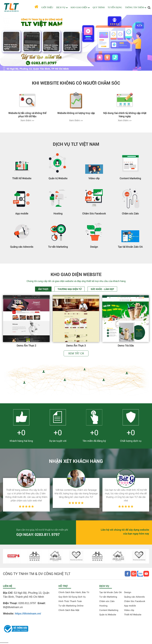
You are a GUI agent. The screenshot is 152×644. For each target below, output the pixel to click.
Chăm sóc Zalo (130, 213)
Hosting (58, 213)
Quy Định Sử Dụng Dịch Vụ (72, 597)
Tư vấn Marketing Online (71, 606)
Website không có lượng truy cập (76, 113)
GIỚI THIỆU (47, 7)
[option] (27, 107)
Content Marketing (130, 178)
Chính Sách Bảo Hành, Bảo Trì (74, 592)
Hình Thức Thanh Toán (70, 601)
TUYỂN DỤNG (115, 7)
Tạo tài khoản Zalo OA (130, 247)
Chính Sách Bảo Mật (69, 610)
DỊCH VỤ (62, 7)
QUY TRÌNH (99, 7)
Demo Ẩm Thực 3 (76, 346)
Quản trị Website (58, 178)
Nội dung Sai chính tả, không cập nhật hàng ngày (125, 115)
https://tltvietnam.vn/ (28, 614)
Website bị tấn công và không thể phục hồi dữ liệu (27, 115)
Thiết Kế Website (22, 178)
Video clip (94, 178)
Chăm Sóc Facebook (94, 213)
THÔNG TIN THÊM (136, 7)
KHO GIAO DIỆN (80, 7)
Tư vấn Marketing (58, 247)
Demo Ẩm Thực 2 (26, 346)
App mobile (22, 213)
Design (94, 247)
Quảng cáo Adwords (22, 247)
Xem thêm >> (27, 120)
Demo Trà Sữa (126, 346)
